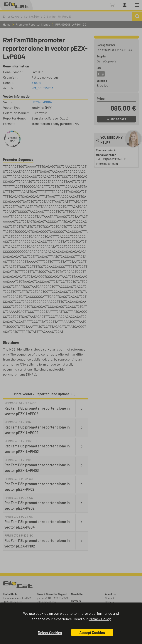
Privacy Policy (100, 619)
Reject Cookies (50, 633)
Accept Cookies (92, 633)
